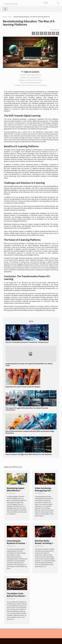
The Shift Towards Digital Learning (30, 75)
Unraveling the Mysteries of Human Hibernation (16, 543)
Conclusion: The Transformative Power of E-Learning (30, 85)
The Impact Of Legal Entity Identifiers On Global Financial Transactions (27, 409)
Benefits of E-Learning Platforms (30, 77)
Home (5, 17)
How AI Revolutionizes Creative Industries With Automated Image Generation (30, 432)
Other (10, 17)
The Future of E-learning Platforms (30, 83)
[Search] (51, 3)
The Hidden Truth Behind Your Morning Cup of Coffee (16, 596)
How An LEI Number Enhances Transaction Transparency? (27, 342)
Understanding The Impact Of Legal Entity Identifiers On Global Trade (29, 364)
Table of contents (31, 72)
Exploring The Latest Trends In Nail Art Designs (23, 387)
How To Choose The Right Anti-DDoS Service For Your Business (28, 454)
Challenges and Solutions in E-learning (30, 80)
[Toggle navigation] (5, 9)
